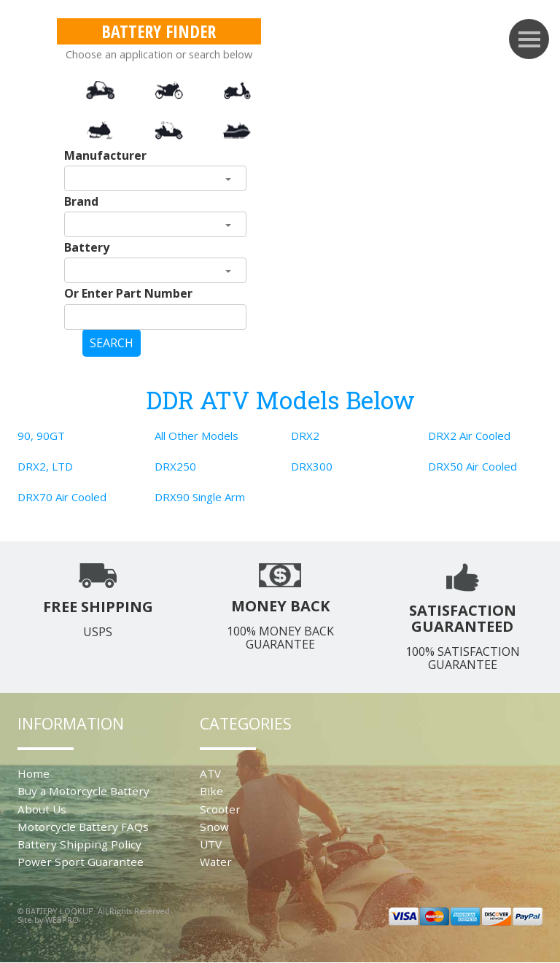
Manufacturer (105, 155)
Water (216, 862)
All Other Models (197, 436)
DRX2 (305, 436)
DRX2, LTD (45, 466)
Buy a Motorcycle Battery (83, 791)
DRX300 (312, 466)
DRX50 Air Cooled (472, 466)
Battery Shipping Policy (79, 844)
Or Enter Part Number (128, 293)
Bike (211, 791)
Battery (87, 247)
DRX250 (175, 466)
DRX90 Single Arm (200, 497)
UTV (211, 844)
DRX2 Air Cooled (469, 436)
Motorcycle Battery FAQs (83, 827)
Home (34, 773)
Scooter (220, 809)
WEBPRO (62, 920)
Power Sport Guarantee (81, 862)
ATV (210, 773)
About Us (42, 809)
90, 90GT (41, 436)
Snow (214, 827)
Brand (81, 201)
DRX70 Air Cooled (62, 497)
